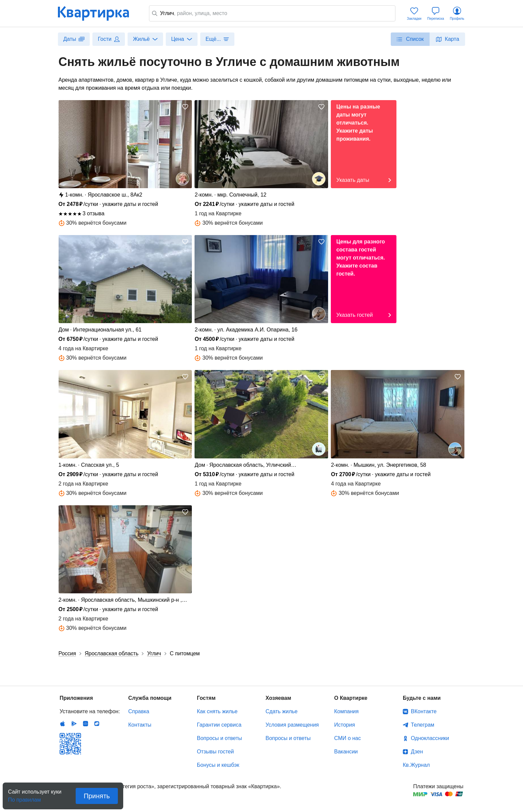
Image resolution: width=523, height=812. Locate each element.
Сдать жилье (282, 711)
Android (74, 724)
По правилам (24, 798)
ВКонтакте (424, 711)
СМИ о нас (348, 738)
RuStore (97, 724)
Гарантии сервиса (219, 725)
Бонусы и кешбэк (218, 765)
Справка (139, 711)
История (345, 725)
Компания (346, 711)
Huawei (85, 724)
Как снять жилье (217, 711)
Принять (97, 796)
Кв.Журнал (416, 765)
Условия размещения (292, 725)
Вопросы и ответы (219, 738)
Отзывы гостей (215, 752)
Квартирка (98, 13)
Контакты (140, 725)
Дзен (417, 752)
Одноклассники (430, 738)
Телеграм (423, 725)
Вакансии (346, 752)
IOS (63, 724)
